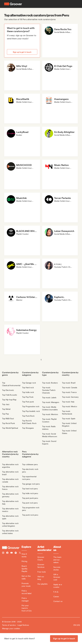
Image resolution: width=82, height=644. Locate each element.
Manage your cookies (11, 628)
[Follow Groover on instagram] (3, 553)
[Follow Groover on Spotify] (16, 553)
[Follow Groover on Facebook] (7, 553)
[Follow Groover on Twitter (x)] (20, 553)
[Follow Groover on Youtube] (12, 553)
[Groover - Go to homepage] (12, 548)
